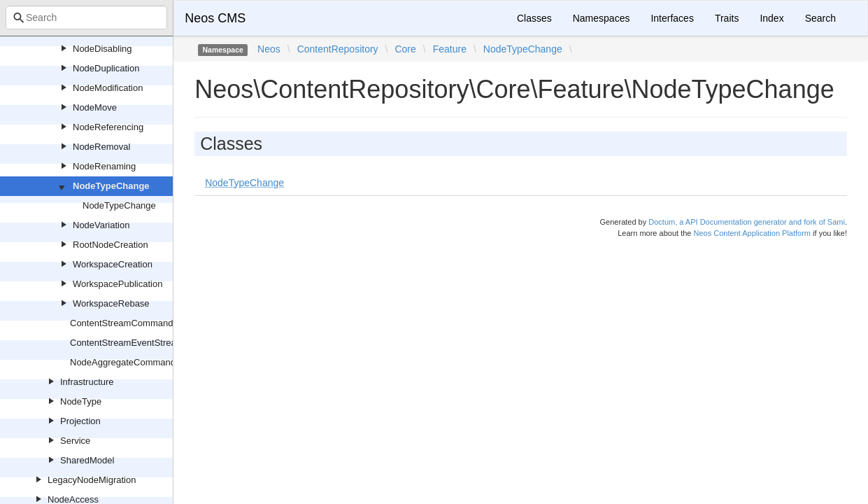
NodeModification (108, 88)
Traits (727, 18)
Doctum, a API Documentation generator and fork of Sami (747, 222)
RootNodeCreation (111, 245)
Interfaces (672, 18)
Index (771, 18)
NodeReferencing (108, 127)
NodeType (81, 401)
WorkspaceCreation (113, 264)
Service (75, 441)
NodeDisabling (102, 49)
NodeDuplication (106, 68)
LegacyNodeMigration (92, 480)
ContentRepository (338, 49)
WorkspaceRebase (111, 303)
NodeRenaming (104, 166)
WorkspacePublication (118, 284)
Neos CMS (215, 18)
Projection (80, 421)
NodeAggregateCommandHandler (139, 362)
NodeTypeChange (111, 186)
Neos (269, 49)
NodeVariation (101, 225)
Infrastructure (87, 382)
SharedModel (87, 460)
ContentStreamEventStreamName (139, 343)
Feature (450, 49)
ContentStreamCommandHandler (137, 323)
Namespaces (602, 18)
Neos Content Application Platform (752, 233)
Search (820, 18)
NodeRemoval (101, 147)
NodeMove (95, 107)
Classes (534, 18)
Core (405, 49)
